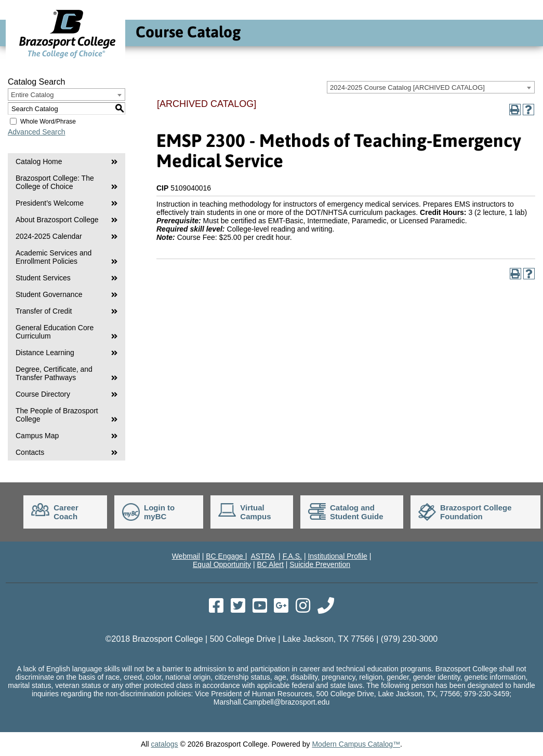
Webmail (186, 556)
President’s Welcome (50, 203)
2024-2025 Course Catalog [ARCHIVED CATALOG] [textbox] (407, 87)
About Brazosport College (57, 220)
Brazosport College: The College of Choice (55, 182)
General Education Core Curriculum (55, 332)
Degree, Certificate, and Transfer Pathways (54, 373)
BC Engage (226, 556)
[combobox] (431, 87)
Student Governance (49, 294)
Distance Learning (45, 353)
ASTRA (262, 556)
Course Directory (43, 394)
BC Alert (270, 564)
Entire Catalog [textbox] (32, 95)
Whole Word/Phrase (48, 122)
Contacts (30, 452)
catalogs (164, 744)
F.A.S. (292, 556)
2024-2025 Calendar (49, 236)
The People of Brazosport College (57, 415)
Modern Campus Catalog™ (356, 744)
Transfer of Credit (44, 311)
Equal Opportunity (222, 564)
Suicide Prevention (320, 564)
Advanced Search (37, 132)
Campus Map (37, 436)
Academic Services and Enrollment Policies (54, 257)
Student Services (43, 278)
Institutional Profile (337, 556)
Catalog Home (39, 161)
